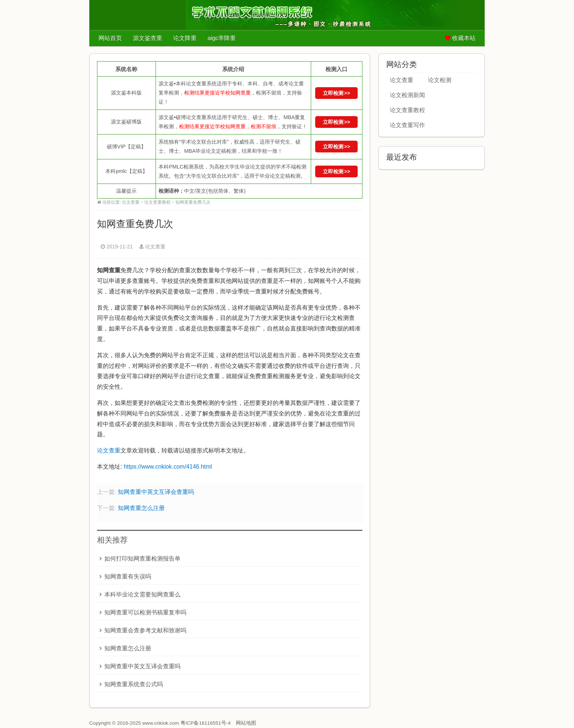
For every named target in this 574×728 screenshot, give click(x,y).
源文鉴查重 (148, 38)
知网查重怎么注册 (141, 508)
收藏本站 (464, 38)
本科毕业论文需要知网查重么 (142, 594)
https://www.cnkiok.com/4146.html (168, 467)
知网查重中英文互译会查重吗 (156, 492)
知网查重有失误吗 (128, 577)
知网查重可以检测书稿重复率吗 (145, 612)
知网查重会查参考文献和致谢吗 (145, 630)
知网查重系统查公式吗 (134, 684)
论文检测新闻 (407, 95)
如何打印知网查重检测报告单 (142, 559)
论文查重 (131, 202)
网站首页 (110, 38)
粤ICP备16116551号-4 (206, 723)
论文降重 (185, 38)
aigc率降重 (222, 38)
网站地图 (246, 723)
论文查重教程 (157, 202)
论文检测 (440, 80)
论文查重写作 (407, 125)
